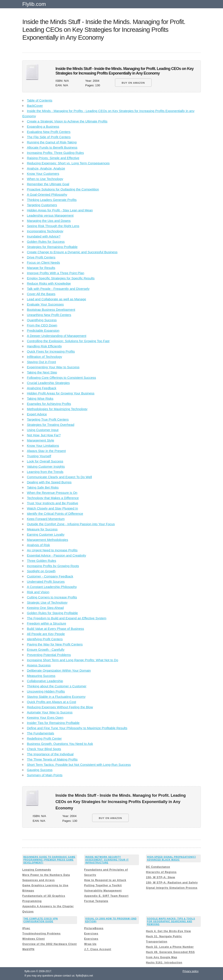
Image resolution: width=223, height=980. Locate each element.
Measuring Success (41, 676)
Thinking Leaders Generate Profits (52, 200)
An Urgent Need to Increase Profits (52, 550)
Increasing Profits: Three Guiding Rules (55, 153)
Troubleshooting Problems (41, 934)
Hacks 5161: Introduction (164, 963)
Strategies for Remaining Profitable (52, 247)
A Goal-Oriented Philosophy (47, 194)
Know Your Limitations (43, 446)
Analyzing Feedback (41, 388)
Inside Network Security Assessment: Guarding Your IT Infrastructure (107, 860)
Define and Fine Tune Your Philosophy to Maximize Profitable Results (77, 728)
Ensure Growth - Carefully (46, 650)
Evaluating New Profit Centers (49, 132)
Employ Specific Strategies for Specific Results (61, 278)
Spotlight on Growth (41, 571)
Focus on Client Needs (43, 262)
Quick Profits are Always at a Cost (51, 702)
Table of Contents (40, 100)
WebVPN (28, 949)
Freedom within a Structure (46, 623)
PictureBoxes (94, 928)
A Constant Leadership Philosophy (52, 587)
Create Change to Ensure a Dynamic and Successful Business (72, 252)
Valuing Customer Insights (46, 466)
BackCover (35, 106)
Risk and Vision (38, 592)
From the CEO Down (42, 325)
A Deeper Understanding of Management (57, 336)
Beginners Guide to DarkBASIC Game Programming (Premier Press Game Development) (49, 860)
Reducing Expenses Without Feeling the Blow (60, 707)
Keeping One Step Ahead (45, 608)
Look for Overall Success (45, 461)
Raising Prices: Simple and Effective (53, 158)
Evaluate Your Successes (45, 304)
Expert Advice (37, 414)
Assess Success (39, 665)
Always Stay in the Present (46, 451)
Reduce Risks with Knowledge (49, 283)
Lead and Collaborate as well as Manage (56, 299)
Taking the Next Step (42, 372)
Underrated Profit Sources (46, 582)
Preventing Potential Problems (49, 655)
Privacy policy (190, 971)
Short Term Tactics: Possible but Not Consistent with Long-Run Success (79, 765)
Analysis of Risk (38, 545)
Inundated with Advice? (44, 236)
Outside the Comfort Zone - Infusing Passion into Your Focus (71, 524)
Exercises (91, 934)
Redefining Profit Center (44, 738)
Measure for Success (42, 529)
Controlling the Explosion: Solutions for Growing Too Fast (68, 341)
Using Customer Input (43, 430)
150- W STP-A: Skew (160, 877)
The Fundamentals (40, 733)
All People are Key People (46, 634)
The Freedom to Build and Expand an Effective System (67, 618)
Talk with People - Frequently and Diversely (58, 289)
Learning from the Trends (45, 472)
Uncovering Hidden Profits (46, 691)
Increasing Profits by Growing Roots (53, 566)
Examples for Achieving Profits (49, 404)
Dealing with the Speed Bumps (49, 482)
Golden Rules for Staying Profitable (52, 613)
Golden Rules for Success (46, 242)
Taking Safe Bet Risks (43, 487)
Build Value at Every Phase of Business (55, 629)
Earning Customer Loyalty (46, 534)
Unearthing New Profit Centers (49, 315)
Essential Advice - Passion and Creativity (56, 555)
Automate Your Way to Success (50, 712)
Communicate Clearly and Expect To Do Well (59, 477)
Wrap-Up (90, 944)
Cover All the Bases (41, 294)
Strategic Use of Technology (47, 602)
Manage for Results (41, 268)
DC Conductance (158, 867)
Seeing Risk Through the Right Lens (53, 226)
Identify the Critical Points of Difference (55, 514)
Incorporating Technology (45, 231)
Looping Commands (37, 870)
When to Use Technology (45, 179)
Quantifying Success (42, 320)
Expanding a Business (43, 127)
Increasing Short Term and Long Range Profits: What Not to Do (72, 660)
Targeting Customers (42, 205)
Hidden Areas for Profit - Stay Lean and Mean (60, 210)
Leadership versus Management (50, 215)
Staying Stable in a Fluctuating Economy (56, 697)
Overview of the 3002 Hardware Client (49, 944)
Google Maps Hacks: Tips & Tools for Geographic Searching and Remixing (171, 921)
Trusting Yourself (39, 456)
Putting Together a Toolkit (103, 885)
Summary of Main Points (45, 775)
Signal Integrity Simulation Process (172, 888)
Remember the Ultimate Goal (48, 184)
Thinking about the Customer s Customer (57, 686)
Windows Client (33, 939)
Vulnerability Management (103, 891)
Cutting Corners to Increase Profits (52, 597)
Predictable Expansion (43, 330)
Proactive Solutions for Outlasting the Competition (63, 189)
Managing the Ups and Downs (49, 221)
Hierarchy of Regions (161, 872)
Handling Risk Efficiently (44, 346)
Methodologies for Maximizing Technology (57, 409)
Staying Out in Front (41, 362)
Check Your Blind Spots (44, 749)
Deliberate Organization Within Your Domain (59, 670)
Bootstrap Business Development (51, 310)
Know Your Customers (43, 174)
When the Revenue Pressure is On (52, 493)
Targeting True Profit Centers (48, 419)
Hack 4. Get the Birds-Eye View (168, 931)
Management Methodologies (47, 540)
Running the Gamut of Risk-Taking (52, 142)
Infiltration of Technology (44, 357)
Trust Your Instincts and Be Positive (52, 503)
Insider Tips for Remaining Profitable (53, 723)
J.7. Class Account (98, 949)
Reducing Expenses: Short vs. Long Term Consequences (68, 163)
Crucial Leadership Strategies (48, 383)
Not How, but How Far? (44, 435)
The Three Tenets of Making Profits (52, 759)
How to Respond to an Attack (105, 880)
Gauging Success (40, 770)
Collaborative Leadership (45, 681)
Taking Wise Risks (40, 398)
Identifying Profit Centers (45, 639)
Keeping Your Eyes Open (45, 718)
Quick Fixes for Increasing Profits (51, 351)
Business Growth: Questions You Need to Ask (60, 744)
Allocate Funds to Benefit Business (52, 147)
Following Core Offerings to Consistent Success (61, 378)
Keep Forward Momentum (46, 519)
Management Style (40, 440)
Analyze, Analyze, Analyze (46, 168)
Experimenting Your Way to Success (53, 367)
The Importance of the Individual (50, 754)
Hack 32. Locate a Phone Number (170, 947)
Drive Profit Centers (41, 257)
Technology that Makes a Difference (53, 498)
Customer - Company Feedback (50, 576)
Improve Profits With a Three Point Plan (55, 273)
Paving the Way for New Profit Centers (55, 644)
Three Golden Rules (41, 561)
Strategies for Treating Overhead (51, 425)
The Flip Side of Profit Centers (49, 137)
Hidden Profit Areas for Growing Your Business (61, 393)
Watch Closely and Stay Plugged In (52, 508)
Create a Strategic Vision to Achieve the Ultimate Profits (67, 121)
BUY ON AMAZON (133, 83)
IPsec (26, 928)
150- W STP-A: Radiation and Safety (172, 883)
